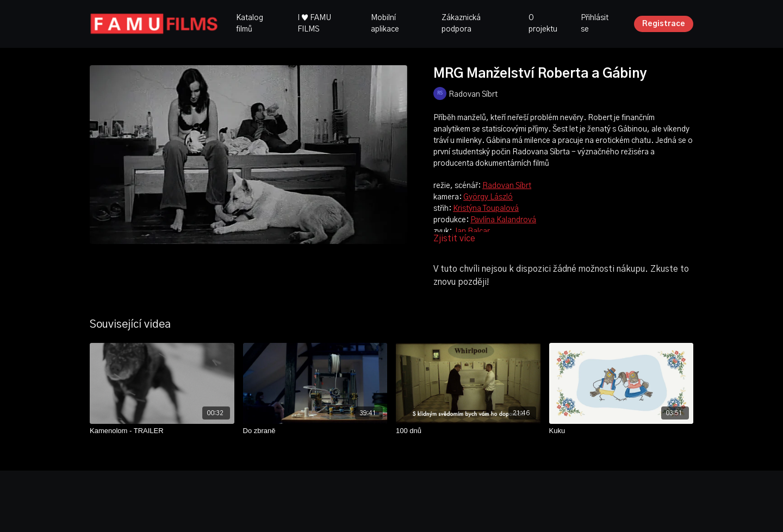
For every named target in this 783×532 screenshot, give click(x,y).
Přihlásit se (595, 24)
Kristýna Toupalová (486, 209)
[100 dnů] (468, 431)
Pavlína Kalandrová (503, 220)
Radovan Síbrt (507, 186)
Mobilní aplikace (385, 24)
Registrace (664, 24)
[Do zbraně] (315, 431)
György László (488, 197)
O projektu (543, 24)
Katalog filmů (250, 24)
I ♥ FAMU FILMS (314, 24)
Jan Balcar (472, 231)
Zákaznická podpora (461, 24)
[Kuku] (622, 431)
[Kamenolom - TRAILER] (162, 431)
